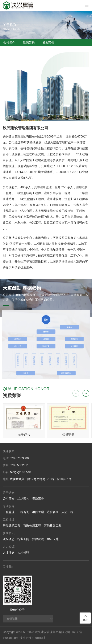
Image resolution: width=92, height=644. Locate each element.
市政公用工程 (32, 526)
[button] (86, 393)
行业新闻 (23, 539)
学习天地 (53, 539)
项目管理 (38, 512)
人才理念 (9, 553)
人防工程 (67, 512)
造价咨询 (53, 512)
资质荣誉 (48, 42)
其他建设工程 (53, 526)
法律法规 (38, 539)
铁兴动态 (9, 539)
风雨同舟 (40, 638)
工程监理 (9, 512)
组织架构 (29, 42)
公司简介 (9, 42)
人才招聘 (23, 553)
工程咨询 (23, 512)
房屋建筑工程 (12, 526)
